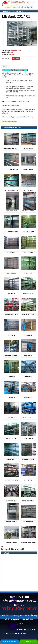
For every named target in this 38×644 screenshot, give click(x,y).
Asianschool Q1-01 (11, 501)
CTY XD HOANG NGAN (11, 149)
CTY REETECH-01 (28, 232)
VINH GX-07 (11, 397)
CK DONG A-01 (28, 521)
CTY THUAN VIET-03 (28, 211)
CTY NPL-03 (28, 335)
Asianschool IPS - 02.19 (28, 542)
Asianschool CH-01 (28, 501)
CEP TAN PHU (28, 252)
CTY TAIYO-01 (28, 190)
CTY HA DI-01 (28, 356)
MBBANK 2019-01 (11, 211)
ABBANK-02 (11, 418)
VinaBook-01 (28, 397)
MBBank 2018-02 (11, 542)
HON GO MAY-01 (28, 149)
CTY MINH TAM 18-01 (11, 480)
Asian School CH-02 (28, 314)
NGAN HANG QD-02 (28, 459)
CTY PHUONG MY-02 (11, 232)
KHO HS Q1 (11, 377)
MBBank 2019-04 (11, 521)
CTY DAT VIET (28, 480)
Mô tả (5, 67)
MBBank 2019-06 (28, 170)
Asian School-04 (28, 294)
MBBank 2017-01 (18, 11)
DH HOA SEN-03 (28, 418)
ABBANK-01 (28, 377)
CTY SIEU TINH (11, 252)
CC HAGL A (11, 294)
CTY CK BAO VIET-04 (11, 170)
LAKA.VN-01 (11, 459)
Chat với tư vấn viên (10, 641)
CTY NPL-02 (11, 335)
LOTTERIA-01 (11, 273)
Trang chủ (7, 11)
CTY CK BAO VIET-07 (11, 190)
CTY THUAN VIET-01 (11, 356)
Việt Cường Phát (16, 50)
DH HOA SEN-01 (11, 439)
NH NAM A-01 (28, 273)
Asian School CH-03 (11, 314)
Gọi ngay (28, 641)
